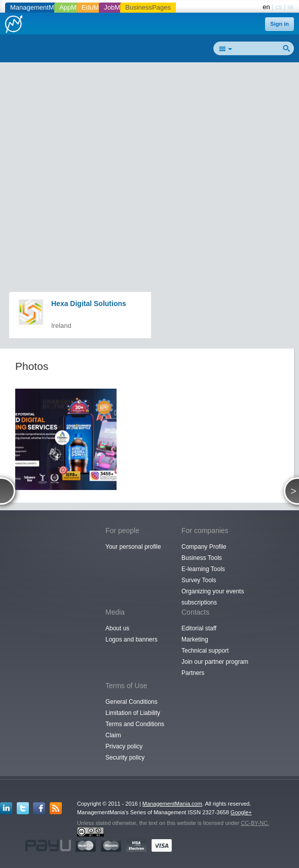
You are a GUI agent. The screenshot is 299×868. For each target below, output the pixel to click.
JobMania (118, 7)
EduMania (97, 7)
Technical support (205, 651)
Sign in (279, 24)
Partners (193, 673)
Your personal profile (133, 547)
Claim (113, 735)
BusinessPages (148, 7)
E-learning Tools (203, 569)
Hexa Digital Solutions (89, 304)
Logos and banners (132, 639)
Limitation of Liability (133, 713)
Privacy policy (124, 746)
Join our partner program (215, 662)
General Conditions (132, 702)
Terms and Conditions (135, 724)
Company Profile (204, 547)
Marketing (195, 639)
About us (117, 628)
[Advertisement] (153, 140)
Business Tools (202, 558)
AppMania (74, 7)
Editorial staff (199, 628)
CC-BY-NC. (255, 823)
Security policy (125, 758)
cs (278, 7)
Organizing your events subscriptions (213, 597)
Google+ (241, 812)
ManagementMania (38, 7)
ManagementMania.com (172, 804)
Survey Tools (199, 580)
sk (291, 7)
